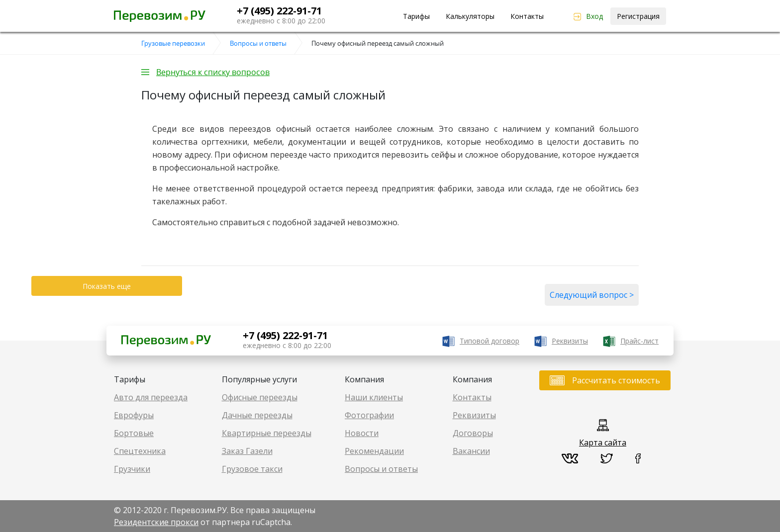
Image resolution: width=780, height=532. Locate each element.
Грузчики (132, 469)
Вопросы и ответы (381, 469)
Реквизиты (570, 341)
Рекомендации (374, 451)
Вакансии (471, 451)
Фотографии (369, 415)
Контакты (527, 16)
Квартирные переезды (267, 433)
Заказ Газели (247, 451)
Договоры (473, 433)
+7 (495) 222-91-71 (279, 11)
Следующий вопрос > (592, 295)
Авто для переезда (151, 397)
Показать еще (107, 286)
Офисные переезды (260, 397)
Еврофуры (134, 415)
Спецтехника (140, 451)
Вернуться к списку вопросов (213, 72)
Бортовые (134, 433)
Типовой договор (489, 341)
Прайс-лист (639, 341)
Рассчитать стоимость (616, 380)
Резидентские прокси (156, 522)
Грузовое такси (252, 469)
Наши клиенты (374, 397)
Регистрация (638, 16)
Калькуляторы (470, 16)
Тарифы (416, 16)
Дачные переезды (257, 415)
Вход (594, 16)
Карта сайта (603, 443)
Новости (362, 433)
